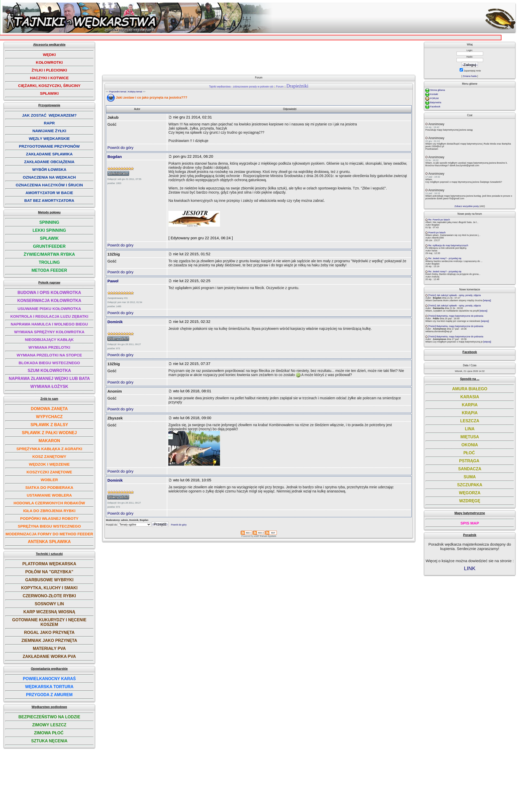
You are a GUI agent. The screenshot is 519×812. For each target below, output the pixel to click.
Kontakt (434, 94)
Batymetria (436, 102)
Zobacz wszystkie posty (467, 206)
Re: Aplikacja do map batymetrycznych (448, 245)
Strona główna (438, 90)
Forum (280, 87)
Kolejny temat (135, 92)
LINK (470, 568)
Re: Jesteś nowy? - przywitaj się (445, 258)
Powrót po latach (437, 233)
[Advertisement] (261, 56)
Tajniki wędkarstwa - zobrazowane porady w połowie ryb (241, 87)
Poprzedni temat (118, 92)
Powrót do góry (120, 148)
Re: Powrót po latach (439, 220)
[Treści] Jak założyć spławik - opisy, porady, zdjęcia (455, 295)
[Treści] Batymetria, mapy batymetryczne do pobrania (456, 316)
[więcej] (487, 300)
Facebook (435, 107)
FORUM (434, 98)
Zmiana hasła (470, 76)
